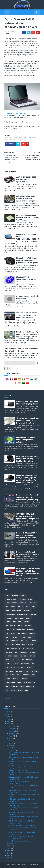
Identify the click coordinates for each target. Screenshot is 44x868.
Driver (15, 138)
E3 (6, 675)
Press (8, 603)
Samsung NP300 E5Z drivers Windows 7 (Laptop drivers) (28, 403)
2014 (9, 721)
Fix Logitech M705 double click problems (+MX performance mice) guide (27, 260)
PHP (7, 690)
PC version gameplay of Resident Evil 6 (22, 825)
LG (34, 683)
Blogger (24, 679)
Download (8, 138)
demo (16, 656)
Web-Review (9, 671)
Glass (12, 675)
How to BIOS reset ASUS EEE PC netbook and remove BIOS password (26, 535)
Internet (26, 675)
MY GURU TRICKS (9, 140)
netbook (30, 648)
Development (25, 664)
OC (7, 645)
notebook (19, 671)
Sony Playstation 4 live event (19, 770)
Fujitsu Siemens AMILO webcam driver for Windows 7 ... (23, 813)
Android (28, 626)
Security (21, 667)
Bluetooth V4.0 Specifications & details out (26, 279)
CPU (33, 607)
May (11, 743)
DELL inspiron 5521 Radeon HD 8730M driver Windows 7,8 (24, 778)
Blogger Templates (32, 865)
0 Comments (12, 32)
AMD (7, 607)
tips (7, 648)
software (23, 603)
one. (29, 122)
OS (24, 648)
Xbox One (30, 645)
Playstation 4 (15, 645)
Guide (18, 675)
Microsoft (17, 622)
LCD (18, 660)
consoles (9, 618)
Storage (9, 656)
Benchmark (33, 603)
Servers (30, 667)
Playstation (16, 648)
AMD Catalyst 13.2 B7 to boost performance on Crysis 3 (24, 754)
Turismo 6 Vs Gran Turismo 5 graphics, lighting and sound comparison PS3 (27, 315)
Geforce (32, 656)
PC (16, 652)
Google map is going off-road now (20, 841)
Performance (22, 633)
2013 (9, 724)
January (12, 843)
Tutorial (33, 614)
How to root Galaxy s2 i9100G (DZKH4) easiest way (28, 553)
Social (13, 690)
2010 (9, 850)
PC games (27, 611)
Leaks (8, 686)
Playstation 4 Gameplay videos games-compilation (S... (22, 767)
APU (22, 641)
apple (13, 633)
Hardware (15, 595)
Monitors (9, 652)
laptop (28, 138)
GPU (27, 641)
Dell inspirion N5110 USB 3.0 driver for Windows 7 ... (21, 800)
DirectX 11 (34, 671)
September (13, 733)
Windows (30, 629)
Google (22, 637)
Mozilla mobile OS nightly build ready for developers (27, 333)
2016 (9, 717)
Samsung (32, 633)
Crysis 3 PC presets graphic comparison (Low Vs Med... (22, 791)
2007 (9, 858)
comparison (21, 629)
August (12, 736)
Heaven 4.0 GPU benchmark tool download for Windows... (23, 804)
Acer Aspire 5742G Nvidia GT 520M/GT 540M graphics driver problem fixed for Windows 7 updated (28, 479)
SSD (24, 645)
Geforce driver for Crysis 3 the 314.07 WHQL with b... (24, 787)
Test (28, 607)
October (12, 731)
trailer (26, 622)
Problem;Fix (19, 140)
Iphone (33, 641)
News (7, 595)
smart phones (23, 690)
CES (7, 641)
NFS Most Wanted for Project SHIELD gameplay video (21, 822)
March (11, 748)
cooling (9, 664)
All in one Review (11, 637)
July (11, 738)
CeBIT (16, 664)
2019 (9, 712)
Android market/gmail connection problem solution (26, 440)
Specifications (11, 599)
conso (8, 679)
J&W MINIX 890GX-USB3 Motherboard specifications (26, 179)
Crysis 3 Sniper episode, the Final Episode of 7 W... (23, 809)
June (11, 741)
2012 (9, 846)
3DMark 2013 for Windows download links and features (23, 833)
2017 (9, 714)
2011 (9, 848)
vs (33, 664)
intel (8, 611)
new (7, 633)
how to (21, 138)
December (13, 726)
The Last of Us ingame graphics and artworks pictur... (21, 838)
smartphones (17, 611)
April (11, 745)
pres (22, 686)
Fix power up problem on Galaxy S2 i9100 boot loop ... (23, 829)
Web (33, 675)
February (12, 750)
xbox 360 (33, 652)
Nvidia (13, 607)
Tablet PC (31, 637)
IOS (7, 667)
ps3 (27, 671)
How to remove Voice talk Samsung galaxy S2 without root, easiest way (27, 497)
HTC (13, 660)
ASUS (7, 660)
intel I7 (15, 679)
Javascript (27, 683)
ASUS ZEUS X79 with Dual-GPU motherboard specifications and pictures (28, 198)
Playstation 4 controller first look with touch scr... (24, 796)
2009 (9, 853)
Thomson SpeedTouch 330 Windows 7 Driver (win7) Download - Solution (27, 420)
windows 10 (30, 686)
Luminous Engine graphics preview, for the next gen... (23, 818)
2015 (9, 719)
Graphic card (10, 614)
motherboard (10, 626)
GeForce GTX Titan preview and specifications (19, 782)
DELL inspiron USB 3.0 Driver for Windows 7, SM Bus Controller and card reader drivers (28, 572)
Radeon (13, 667)
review (20, 626)
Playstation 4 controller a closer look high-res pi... (23, 762)
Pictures (24, 656)
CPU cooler (23, 652)
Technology (19, 618)
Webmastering (27, 660)
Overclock (14, 641)
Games (23, 595)
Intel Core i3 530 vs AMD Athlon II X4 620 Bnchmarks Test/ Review (28, 217)
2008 (9, 855)
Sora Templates (18, 865)
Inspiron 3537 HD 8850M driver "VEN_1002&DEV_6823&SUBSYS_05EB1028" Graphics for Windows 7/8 (22, 239)
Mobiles (34, 138)
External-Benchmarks (13, 683)
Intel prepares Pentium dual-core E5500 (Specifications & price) (21, 350)
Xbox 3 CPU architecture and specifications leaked (23, 758)
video (30, 599)
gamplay (15, 686)
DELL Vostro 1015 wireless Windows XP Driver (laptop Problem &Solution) (27, 459)
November (13, 729)
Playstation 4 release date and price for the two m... (24, 774)
